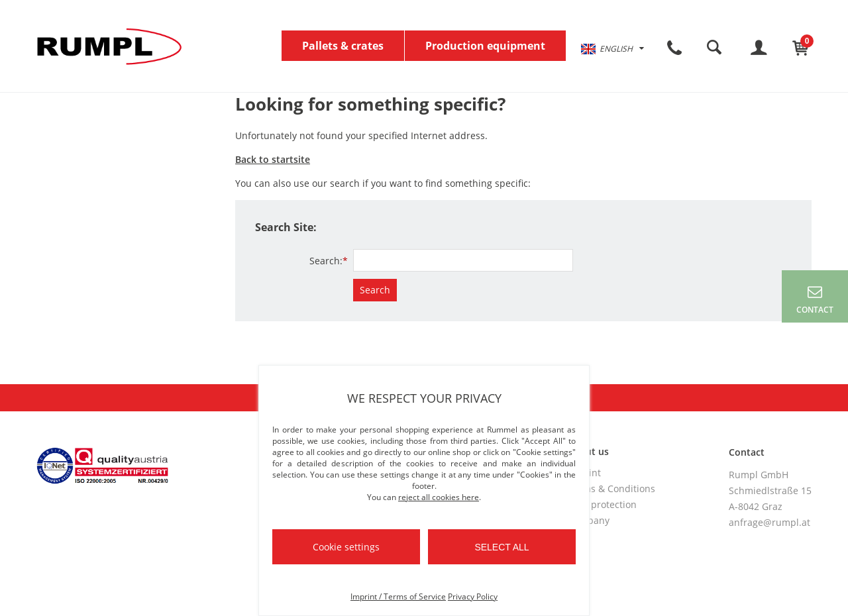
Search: (329, 261)
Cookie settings (346, 547)
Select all (502, 547)
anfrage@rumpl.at (769, 522)
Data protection (602, 504)
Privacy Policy (473, 596)
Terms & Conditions (611, 488)
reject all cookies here (439, 497)
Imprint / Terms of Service (398, 596)
